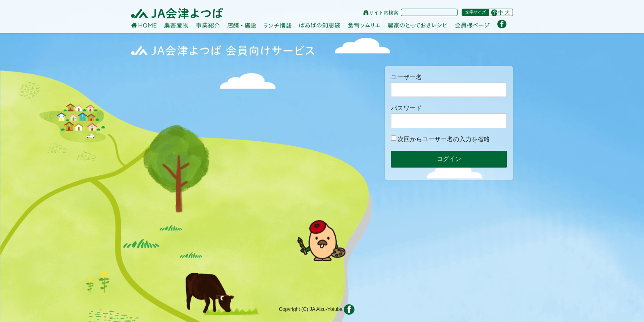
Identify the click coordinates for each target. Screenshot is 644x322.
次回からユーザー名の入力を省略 (440, 139)
